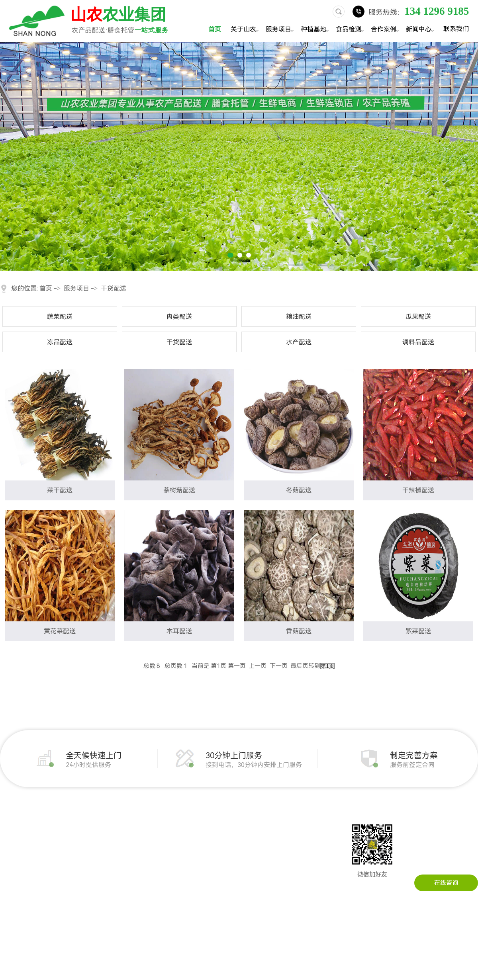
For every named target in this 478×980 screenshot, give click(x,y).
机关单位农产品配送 (141, 817)
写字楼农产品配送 (138, 877)
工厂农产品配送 (135, 841)
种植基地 (316, 30)
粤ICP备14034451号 (296, 965)
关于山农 (246, 30)
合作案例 (386, 30)
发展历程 (12, 829)
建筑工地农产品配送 (141, 853)
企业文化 (12, 841)
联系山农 (270, 817)
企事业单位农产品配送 (144, 829)
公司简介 (12, 817)
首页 (215, 29)
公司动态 (214, 817)
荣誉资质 (12, 865)
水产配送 (299, 342)
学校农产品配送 (135, 865)
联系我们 (456, 29)
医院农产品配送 (135, 889)
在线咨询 (446, 883)
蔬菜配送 (60, 317)
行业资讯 (214, 829)
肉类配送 (179, 317)
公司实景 (12, 853)
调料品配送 (418, 342)
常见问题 (214, 841)
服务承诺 (12, 889)
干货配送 (114, 288)
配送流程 (12, 877)
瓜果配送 (418, 317)
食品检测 (351, 30)
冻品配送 (60, 342)
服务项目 (281, 30)
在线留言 (270, 829)
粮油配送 (299, 317)
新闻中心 (421, 30)
